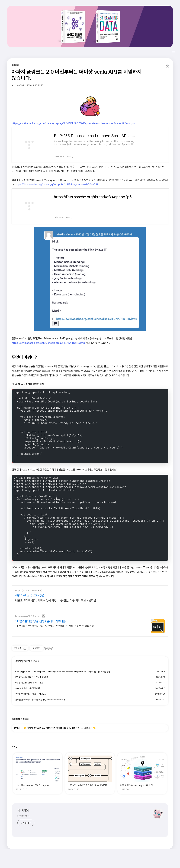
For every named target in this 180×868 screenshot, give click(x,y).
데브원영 (23, 811)
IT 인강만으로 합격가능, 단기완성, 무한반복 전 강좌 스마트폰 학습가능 (55, 626)
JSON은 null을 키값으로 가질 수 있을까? (31, 677)
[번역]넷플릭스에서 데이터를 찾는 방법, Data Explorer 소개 (40, 700)
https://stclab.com (25, 591)
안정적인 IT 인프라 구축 (30, 596)
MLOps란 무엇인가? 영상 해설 (27, 688)
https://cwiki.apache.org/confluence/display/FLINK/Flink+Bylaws (49, 343)
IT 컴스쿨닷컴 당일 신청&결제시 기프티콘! (41, 621)
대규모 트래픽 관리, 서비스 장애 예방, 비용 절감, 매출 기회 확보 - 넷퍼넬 (56, 600)
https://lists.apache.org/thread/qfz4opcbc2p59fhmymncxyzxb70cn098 (57, 184)
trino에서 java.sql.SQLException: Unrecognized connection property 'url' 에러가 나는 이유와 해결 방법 (62, 672)
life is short (23, 816)
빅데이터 (19, 661)
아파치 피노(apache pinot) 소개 (29, 683)
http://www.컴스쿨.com (28, 616)
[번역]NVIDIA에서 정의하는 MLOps (30, 694)
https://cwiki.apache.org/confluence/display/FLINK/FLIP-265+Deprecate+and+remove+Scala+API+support (74, 123)
